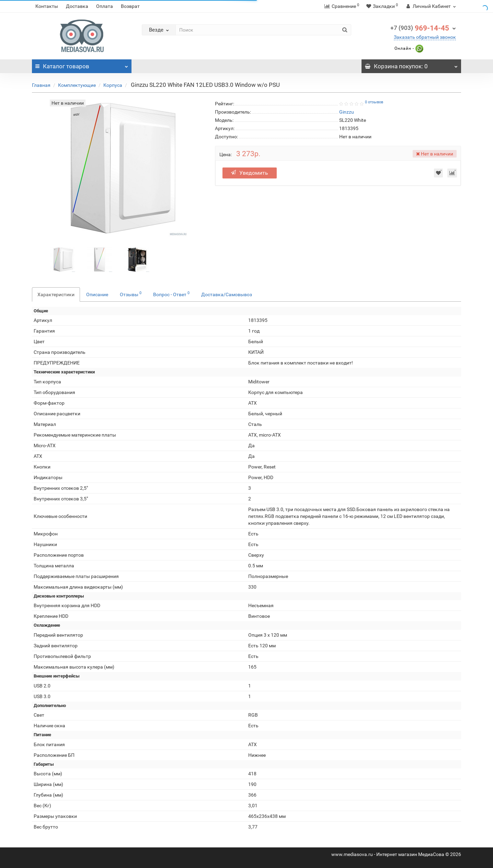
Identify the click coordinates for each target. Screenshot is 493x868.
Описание (97, 294)
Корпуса (113, 85)
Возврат (130, 6)
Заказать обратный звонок (425, 37)
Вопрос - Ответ (171, 294)
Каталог (82, 65)
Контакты (47, 6)
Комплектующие (77, 85)
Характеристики (56, 294)
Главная (41, 85)
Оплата (105, 6)
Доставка (77, 6)
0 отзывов (374, 102)
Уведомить (250, 173)
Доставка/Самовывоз (227, 294)
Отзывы (131, 294)
